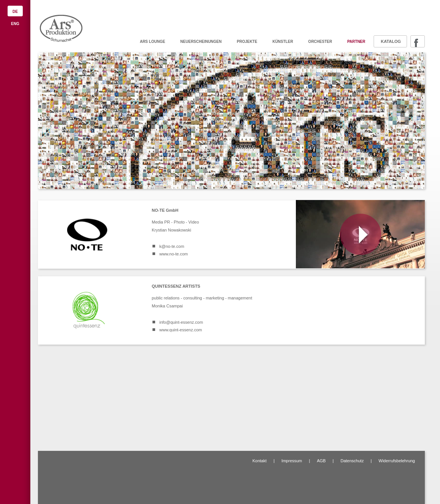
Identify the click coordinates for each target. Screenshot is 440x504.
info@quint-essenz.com (181, 322)
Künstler (283, 42)
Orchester (320, 42)
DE (15, 12)
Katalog (391, 41)
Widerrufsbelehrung (397, 461)
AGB (321, 461)
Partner (356, 42)
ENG (15, 24)
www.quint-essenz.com (181, 330)
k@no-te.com (172, 246)
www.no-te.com (174, 254)
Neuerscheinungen (201, 42)
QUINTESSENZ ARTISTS (176, 286)
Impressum (292, 461)
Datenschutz (352, 461)
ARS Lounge (153, 42)
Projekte (247, 42)
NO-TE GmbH (165, 210)
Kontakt (259, 461)
